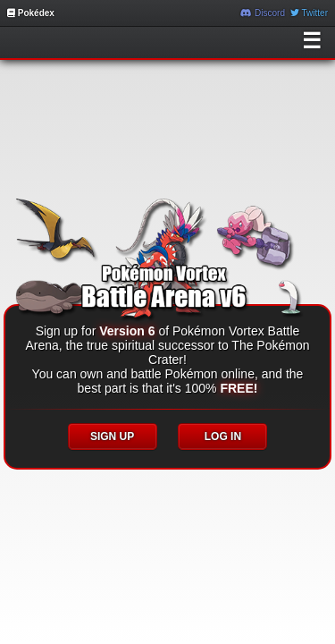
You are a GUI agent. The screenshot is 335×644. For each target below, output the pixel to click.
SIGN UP (112, 436)
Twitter (309, 13)
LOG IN (223, 436)
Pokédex (31, 13)
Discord (263, 13)
